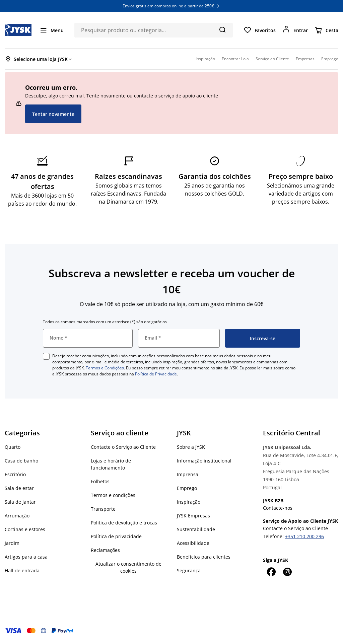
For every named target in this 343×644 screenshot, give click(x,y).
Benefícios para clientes (204, 557)
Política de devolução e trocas (124, 523)
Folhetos (100, 481)
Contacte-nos (278, 508)
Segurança (189, 570)
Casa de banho (21, 461)
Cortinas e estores (25, 529)
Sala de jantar (20, 502)
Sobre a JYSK (191, 447)
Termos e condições (113, 495)
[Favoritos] (260, 30)
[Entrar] (295, 30)
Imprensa (188, 474)
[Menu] (52, 30)
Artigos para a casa (26, 557)
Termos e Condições (105, 368)
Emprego (187, 488)
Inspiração (189, 502)
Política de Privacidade (156, 374)
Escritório (15, 474)
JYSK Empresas (193, 516)
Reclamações (105, 550)
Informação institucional (204, 461)
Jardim (12, 543)
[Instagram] (287, 572)
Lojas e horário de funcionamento (111, 464)
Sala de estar (19, 488)
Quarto (13, 447)
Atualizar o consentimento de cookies (128, 567)
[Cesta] (326, 30)
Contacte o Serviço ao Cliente (123, 447)
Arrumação (17, 516)
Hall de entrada (22, 570)
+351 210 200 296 (304, 536)
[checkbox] (46, 356)
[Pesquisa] (222, 29)
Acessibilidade (193, 543)
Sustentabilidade (196, 529)
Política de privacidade (116, 536)
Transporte (103, 509)
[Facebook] (271, 572)
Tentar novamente (53, 114)
